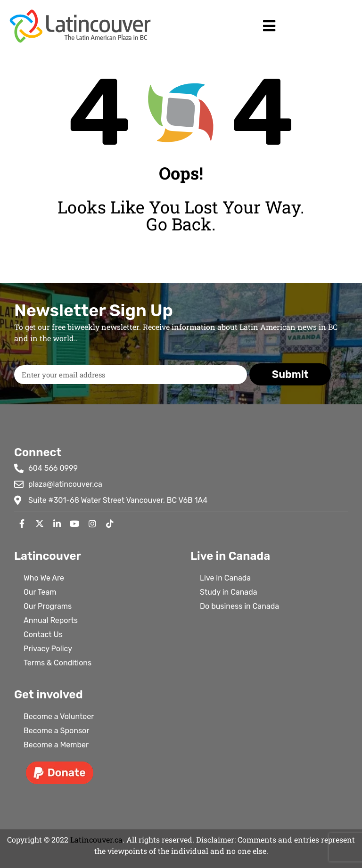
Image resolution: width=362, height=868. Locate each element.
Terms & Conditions (58, 663)
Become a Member (56, 745)
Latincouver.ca (96, 839)
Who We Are (44, 578)
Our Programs (48, 606)
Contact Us (43, 635)
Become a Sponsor (56, 731)
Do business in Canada (239, 606)
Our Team (40, 592)
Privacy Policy (48, 649)
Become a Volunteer (59, 717)
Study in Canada (229, 592)
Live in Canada (225, 578)
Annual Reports (51, 620)
